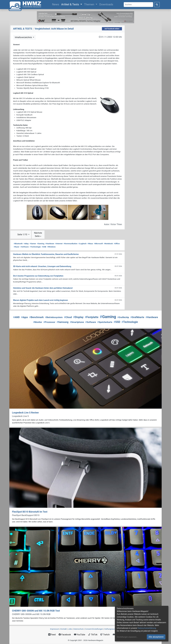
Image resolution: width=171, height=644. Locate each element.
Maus (90, 244)
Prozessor (49, 322)
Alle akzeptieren (156, 637)
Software (25, 247)
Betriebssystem (54, 317)
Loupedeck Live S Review (25, 413)
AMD (16, 317)
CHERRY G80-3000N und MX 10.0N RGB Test (36, 611)
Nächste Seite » (38, 235)
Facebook (65, 635)
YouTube (80, 635)
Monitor (38, 322)
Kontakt (64, 629)
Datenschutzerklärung (147, 628)
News (56, 4)
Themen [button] (90, 4)
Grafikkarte (137, 317)
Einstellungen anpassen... (127, 637)
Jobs (70, 629)
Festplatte (92, 317)
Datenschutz (79, 629)
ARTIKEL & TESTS (23, 29)
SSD (117, 322)
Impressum (55, 629)
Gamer (33, 244)
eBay (26, 244)
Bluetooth (18, 244)
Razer (16, 247)
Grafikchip (123, 317)
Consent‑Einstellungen (94, 629)
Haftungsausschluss (113, 629)
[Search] (138, 5)
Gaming (41, 244)
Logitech (82, 244)
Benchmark (36, 317)
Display (78, 317)
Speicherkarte (105, 322)
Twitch (105, 635)
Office (117, 244)
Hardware (50, 244)
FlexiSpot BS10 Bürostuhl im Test (30, 512)
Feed (52, 635)
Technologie (35, 247)
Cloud (68, 317)
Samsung (63, 322)
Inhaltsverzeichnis (24, 37)
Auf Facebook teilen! (112, 29)
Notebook (108, 244)
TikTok (93, 635)
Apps (25, 317)
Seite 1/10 (23, 235)
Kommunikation (70, 244)
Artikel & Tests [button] (70, 4)
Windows (51, 247)
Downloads (106, 4)
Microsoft (98, 244)
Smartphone (77, 322)
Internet (59, 244)
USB (44, 247)
